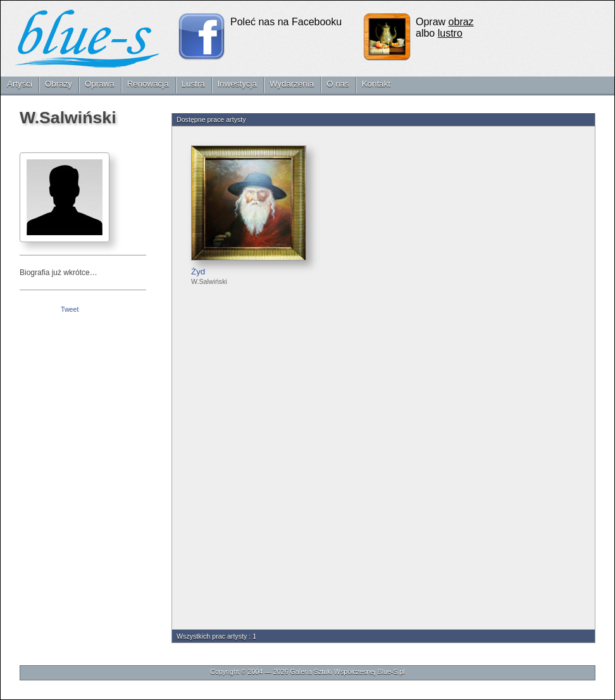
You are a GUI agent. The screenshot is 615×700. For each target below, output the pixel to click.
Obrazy (59, 84)
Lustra (193, 84)
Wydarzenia (292, 84)
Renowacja (148, 84)
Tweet (70, 309)
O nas (338, 84)
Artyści (20, 84)
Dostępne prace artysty (211, 120)
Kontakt (376, 84)
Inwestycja (237, 84)
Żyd (198, 272)
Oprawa (100, 84)
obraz (461, 22)
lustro (450, 33)
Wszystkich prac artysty (212, 636)
